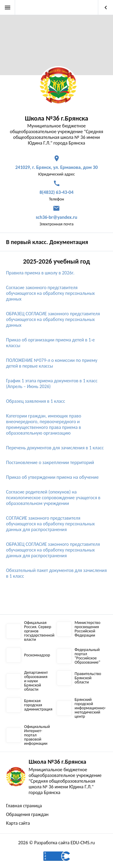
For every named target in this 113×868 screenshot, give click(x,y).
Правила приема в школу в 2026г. (40, 273)
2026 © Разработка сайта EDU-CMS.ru (56, 843)
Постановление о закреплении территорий (50, 462)
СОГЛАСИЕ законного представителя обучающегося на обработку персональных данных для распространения (50, 524)
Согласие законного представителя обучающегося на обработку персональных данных (50, 293)
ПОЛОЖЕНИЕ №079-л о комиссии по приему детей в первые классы (52, 363)
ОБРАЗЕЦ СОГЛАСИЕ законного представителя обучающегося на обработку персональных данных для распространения (53, 550)
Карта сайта (18, 823)
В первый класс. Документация (47, 242)
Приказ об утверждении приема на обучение (52, 477)
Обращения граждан (27, 814)
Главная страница (24, 806)
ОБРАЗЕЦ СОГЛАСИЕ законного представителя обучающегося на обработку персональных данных (53, 319)
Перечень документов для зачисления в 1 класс (55, 448)
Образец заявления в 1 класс (36, 401)
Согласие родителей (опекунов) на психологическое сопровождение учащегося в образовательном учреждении (53, 498)
